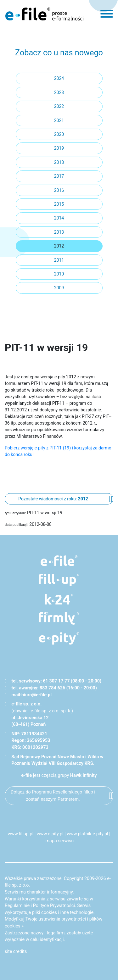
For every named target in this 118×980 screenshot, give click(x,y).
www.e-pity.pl (50, 834)
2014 (59, 218)
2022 (59, 106)
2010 (59, 274)
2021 (59, 120)
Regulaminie (17, 906)
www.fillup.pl (20, 834)
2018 (59, 162)
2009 (59, 288)
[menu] (107, 14)
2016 (59, 190)
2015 (59, 204)
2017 (59, 176)
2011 (59, 260)
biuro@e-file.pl (37, 695)
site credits (16, 952)
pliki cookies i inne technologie (63, 913)
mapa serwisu (59, 841)
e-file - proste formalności (44, 14)
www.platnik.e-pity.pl (87, 834)
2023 (59, 92)
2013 (59, 232)
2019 (59, 148)
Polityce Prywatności (54, 906)
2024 (59, 78)
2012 (59, 246)
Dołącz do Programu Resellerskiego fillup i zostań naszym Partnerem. (53, 796)
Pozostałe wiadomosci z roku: (53, 499)
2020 (59, 134)
